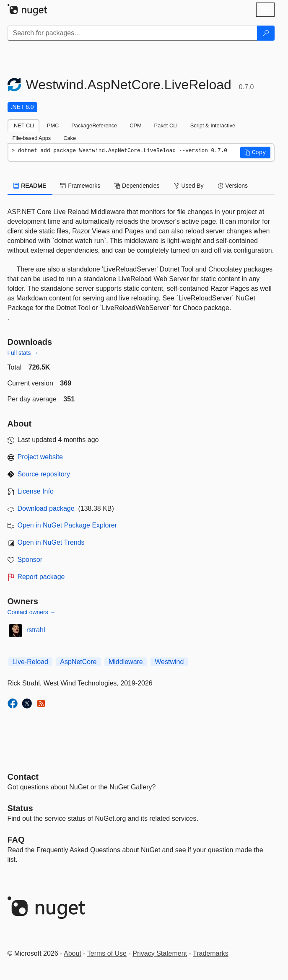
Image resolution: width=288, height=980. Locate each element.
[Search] (266, 33)
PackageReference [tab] (94, 125)
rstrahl (36, 630)
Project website (40, 457)
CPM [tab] (135, 125)
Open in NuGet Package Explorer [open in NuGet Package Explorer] (67, 525)
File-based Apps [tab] (32, 138)
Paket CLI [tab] (166, 125)
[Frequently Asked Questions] (16, 840)
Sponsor (30, 560)
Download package (46, 508)
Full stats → (23, 353)
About (73, 953)
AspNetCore (78, 662)
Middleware (126, 662)
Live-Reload (30, 662)
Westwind (169, 662)
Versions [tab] (233, 186)
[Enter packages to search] (132, 33)
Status (20, 808)
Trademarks (211, 953)
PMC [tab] (53, 125)
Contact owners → (32, 612)
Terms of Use (107, 953)
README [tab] (30, 186)
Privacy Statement (160, 953)
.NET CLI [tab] (23, 125)
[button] (255, 153)
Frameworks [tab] (80, 186)
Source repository (44, 474)
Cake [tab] (70, 138)
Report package (41, 577)
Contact (23, 777)
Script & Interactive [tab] (213, 125)
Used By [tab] (189, 186)
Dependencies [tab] (137, 186)
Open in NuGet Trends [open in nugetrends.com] (51, 542)
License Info (36, 491)
